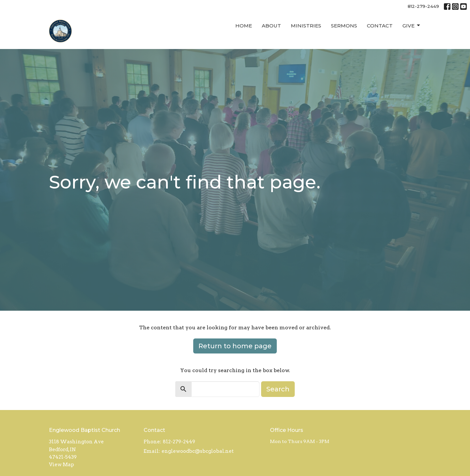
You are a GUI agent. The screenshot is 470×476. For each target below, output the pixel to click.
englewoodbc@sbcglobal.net (198, 451)
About (271, 26)
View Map (62, 465)
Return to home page (235, 346)
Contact (380, 26)
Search (278, 389)
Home (244, 26)
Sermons (344, 26)
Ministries (306, 26)
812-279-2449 (423, 6)
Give (412, 25)
